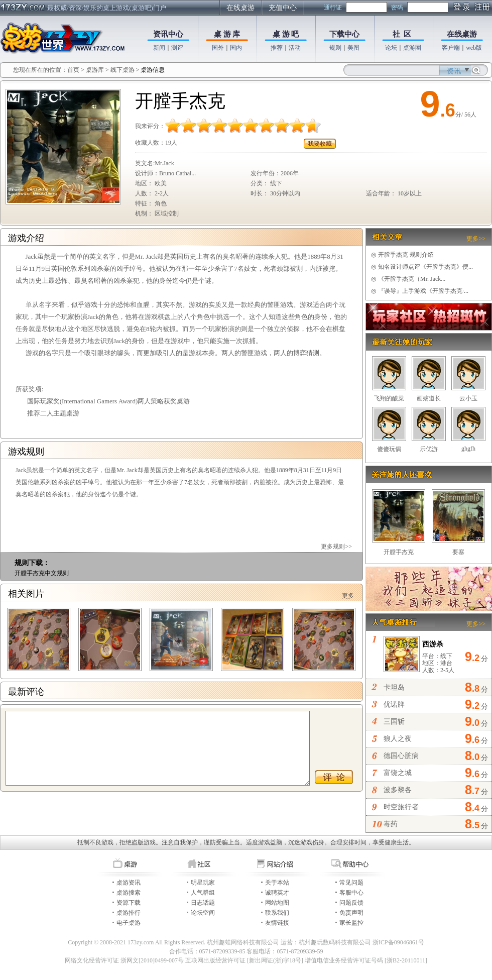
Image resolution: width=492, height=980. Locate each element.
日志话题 (203, 903)
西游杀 (433, 644)
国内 (236, 48)
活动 (295, 48)
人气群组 (203, 893)
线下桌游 (122, 70)
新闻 (159, 48)
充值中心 (283, 8)
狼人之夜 (398, 739)
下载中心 (344, 34)
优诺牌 (394, 704)
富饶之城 (398, 773)
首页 (73, 70)
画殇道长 (429, 398)
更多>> (476, 239)
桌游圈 (412, 48)
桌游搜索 (129, 893)
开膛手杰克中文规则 (42, 573)
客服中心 (351, 893)
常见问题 (351, 883)
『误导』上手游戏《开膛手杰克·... (420, 291)
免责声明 (351, 913)
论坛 (391, 48)
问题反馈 (351, 903)
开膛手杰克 (399, 552)
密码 (397, 8)
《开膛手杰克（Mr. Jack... (408, 279)
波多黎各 (398, 790)
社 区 (402, 34)
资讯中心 (168, 34)
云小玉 (468, 398)
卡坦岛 (394, 687)
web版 (474, 48)
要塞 (458, 552)
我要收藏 (320, 144)
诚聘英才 (277, 893)
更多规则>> (336, 547)
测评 (177, 48)
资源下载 (129, 903)
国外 (218, 48)
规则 (335, 48)
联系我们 (277, 913)
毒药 (391, 824)
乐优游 (429, 449)
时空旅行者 (401, 807)
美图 (353, 48)
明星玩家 (203, 883)
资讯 (454, 71)
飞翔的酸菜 (389, 398)
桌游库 (96, 70)
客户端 (451, 48)
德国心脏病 (401, 756)
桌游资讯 (129, 883)
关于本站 (277, 883)
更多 (348, 596)
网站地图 (277, 903)
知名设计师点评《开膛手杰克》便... (422, 267)
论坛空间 (203, 913)
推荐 (277, 48)
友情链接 (277, 923)
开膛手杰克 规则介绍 (402, 255)
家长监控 (351, 923)
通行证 (333, 8)
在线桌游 (240, 8)
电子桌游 (129, 923)
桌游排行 (129, 913)
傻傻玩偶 (389, 449)
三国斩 (394, 722)
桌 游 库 (227, 34)
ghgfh (468, 449)
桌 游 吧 (286, 34)
